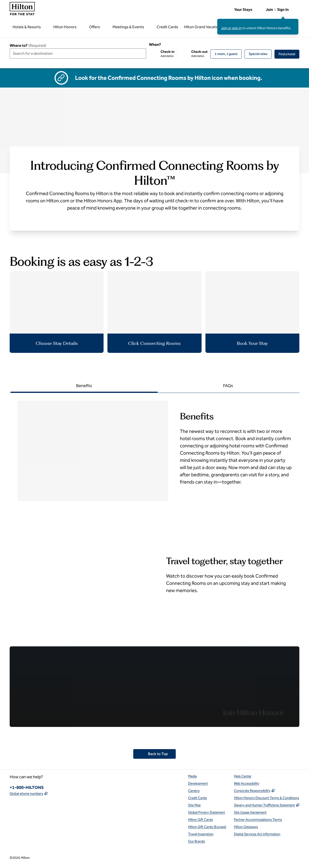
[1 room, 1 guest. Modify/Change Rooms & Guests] (226, 54)
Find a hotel (289, 54)
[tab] (84, 386)
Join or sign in (231, 28)
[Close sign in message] (295, 22)
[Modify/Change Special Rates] (258, 54)
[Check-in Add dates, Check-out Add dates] (178, 54)
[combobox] (78, 54)
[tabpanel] (154, 447)
